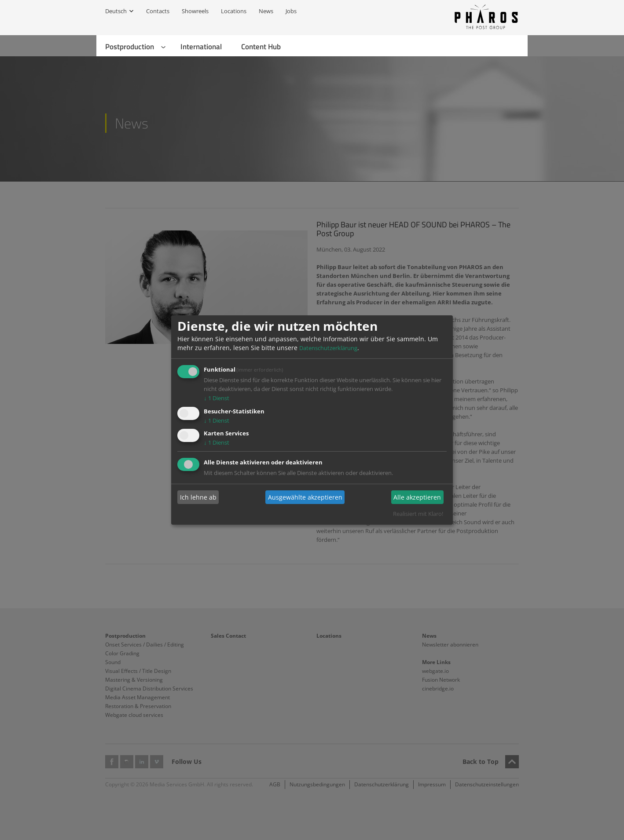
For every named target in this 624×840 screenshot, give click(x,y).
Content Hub (261, 47)
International (201, 47)
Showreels (195, 11)
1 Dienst (217, 398)
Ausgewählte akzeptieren (305, 497)
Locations (234, 11)
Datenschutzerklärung (328, 348)
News (266, 11)
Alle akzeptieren (417, 497)
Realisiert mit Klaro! (418, 514)
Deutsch (116, 11)
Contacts (158, 11)
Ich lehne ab (198, 497)
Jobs (291, 11)
